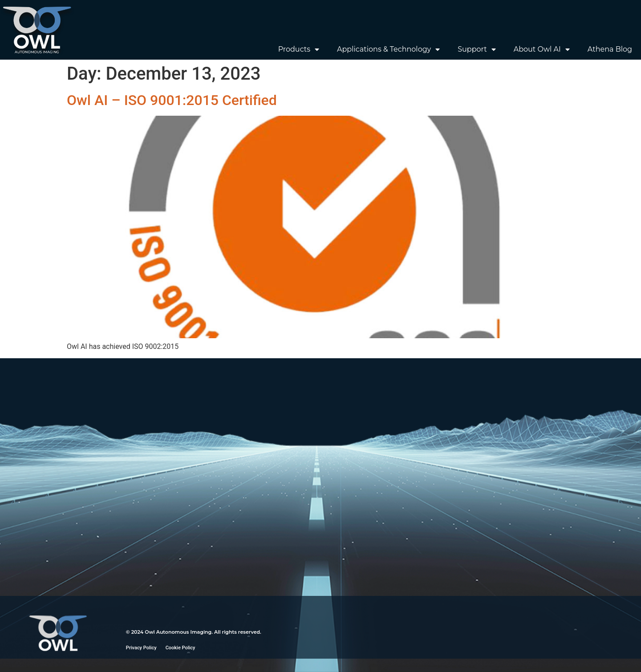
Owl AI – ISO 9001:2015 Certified (172, 100)
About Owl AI (542, 49)
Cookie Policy (181, 648)
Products (299, 49)
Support (477, 49)
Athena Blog (610, 49)
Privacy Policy (141, 648)
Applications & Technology (388, 49)
